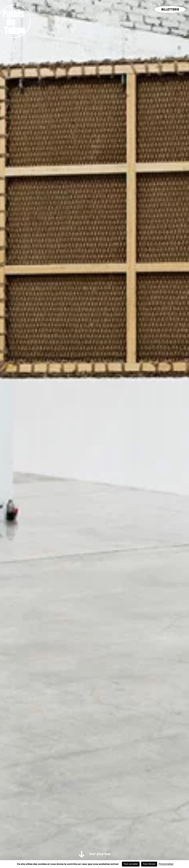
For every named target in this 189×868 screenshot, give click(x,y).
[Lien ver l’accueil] (17, 41)
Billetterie (170, 9)
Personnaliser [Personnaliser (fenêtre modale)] (166, 864)
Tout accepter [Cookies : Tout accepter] (131, 864)
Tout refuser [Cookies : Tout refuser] (149, 864)
